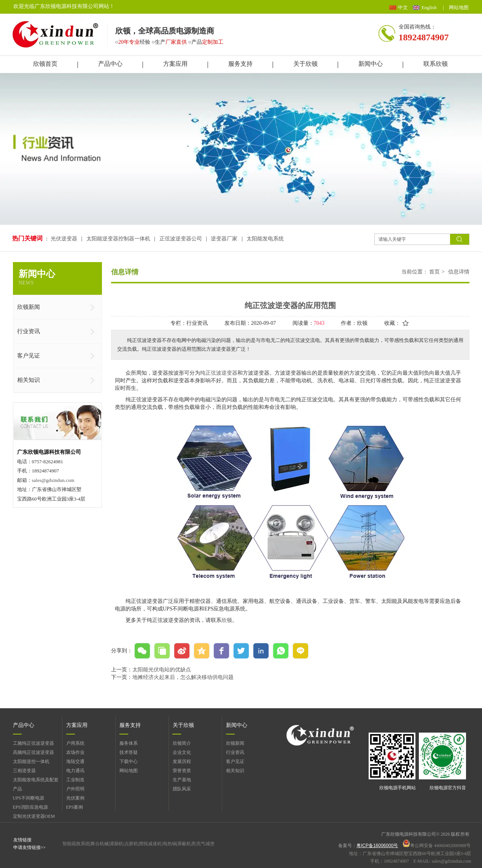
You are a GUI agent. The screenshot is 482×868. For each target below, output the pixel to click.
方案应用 (77, 725)
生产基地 (182, 780)
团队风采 (182, 789)
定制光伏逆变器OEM (34, 816)
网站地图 (459, 7)
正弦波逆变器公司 (181, 239)
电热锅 (170, 844)
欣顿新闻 (235, 743)
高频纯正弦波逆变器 (33, 752)
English (429, 7)
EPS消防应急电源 (31, 807)
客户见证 (235, 761)
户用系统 (75, 743)
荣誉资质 (182, 771)
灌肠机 (116, 844)
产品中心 (24, 725)
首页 (434, 272)
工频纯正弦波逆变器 (33, 743)
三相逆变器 (24, 771)
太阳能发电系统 (265, 239)
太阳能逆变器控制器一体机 (118, 239)
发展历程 (182, 761)
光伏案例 (75, 798)
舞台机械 (100, 844)
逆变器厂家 (224, 239)
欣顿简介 (182, 743)
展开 (473, 99)
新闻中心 (237, 725)
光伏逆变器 (65, 239)
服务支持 (130, 725)
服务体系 (129, 743)
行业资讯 (235, 752)
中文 (403, 7)
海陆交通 (75, 761)
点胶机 (131, 844)
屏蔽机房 (186, 844)
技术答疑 (129, 752)
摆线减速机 (150, 844)
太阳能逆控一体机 (31, 761)
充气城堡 (205, 844)
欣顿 (227, 620)
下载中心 (129, 761)
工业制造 (75, 780)
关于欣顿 (183, 725)
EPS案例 (75, 807)
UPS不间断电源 (29, 798)
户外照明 (75, 789)
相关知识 (235, 771)
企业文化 (182, 752)
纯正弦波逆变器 (219, 373)
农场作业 (75, 752)
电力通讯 (75, 771)
